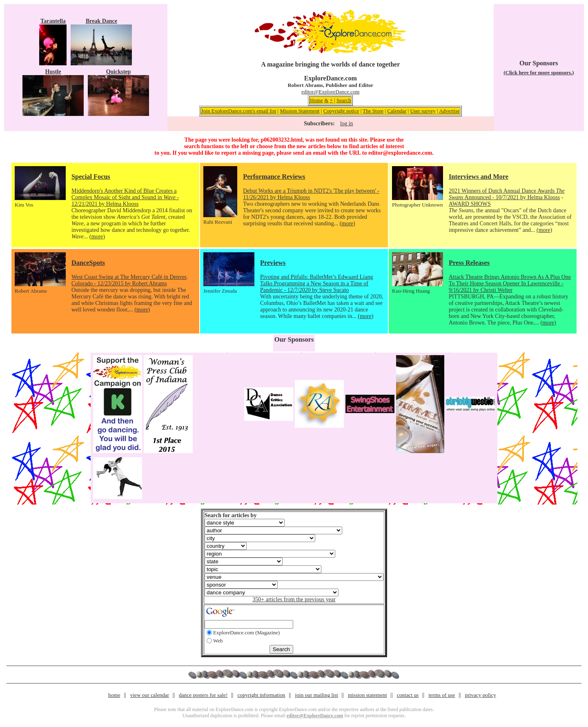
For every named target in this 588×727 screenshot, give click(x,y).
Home (316, 100)
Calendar (397, 111)
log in (346, 123)
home (114, 695)
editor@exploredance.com (400, 153)
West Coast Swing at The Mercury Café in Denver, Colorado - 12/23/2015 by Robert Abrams (130, 280)
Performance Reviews (274, 177)
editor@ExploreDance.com (330, 92)
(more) (97, 237)
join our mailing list (317, 695)
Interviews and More (479, 177)
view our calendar (150, 695)
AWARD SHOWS (470, 204)
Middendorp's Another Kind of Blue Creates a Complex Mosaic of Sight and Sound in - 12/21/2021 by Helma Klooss (125, 197)
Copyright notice (341, 111)
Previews (273, 263)
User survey (423, 111)
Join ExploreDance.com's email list (239, 111)
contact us (408, 695)
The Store (373, 111)
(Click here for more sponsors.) (539, 72)
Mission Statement (300, 111)
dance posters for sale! (203, 695)
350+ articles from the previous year (294, 599)
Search (344, 100)
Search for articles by (231, 515)
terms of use (442, 695)
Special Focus (91, 177)
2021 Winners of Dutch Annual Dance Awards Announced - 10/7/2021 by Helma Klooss (507, 194)
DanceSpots (88, 263)
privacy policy (481, 695)
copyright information (261, 695)
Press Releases (469, 263)
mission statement (367, 695)
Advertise (449, 111)
